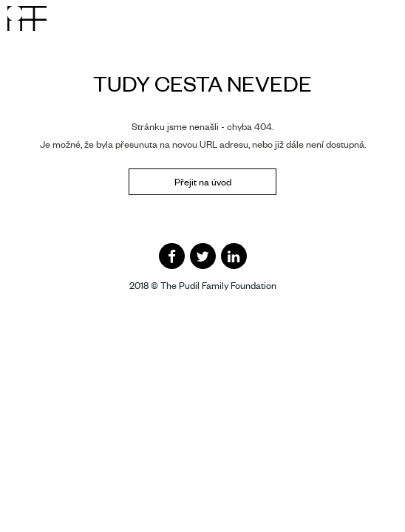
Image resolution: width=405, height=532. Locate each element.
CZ (331, 16)
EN (351, 16)
